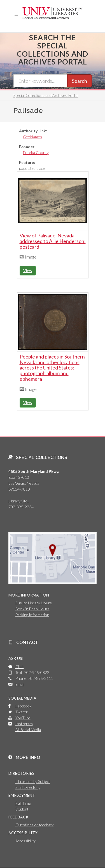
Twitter (22, 712)
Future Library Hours (34, 603)
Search (80, 81)
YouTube (23, 718)
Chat (20, 666)
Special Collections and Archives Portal (46, 95)
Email (20, 684)
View (28, 271)
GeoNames (32, 137)
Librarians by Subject (33, 781)
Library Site (19, 501)
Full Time (23, 803)
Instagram (24, 724)
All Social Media (28, 730)
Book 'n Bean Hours (32, 609)
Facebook (24, 706)
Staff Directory (28, 787)
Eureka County (36, 153)
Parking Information (32, 615)
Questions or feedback (35, 825)
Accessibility (26, 841)
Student (22, 809)
